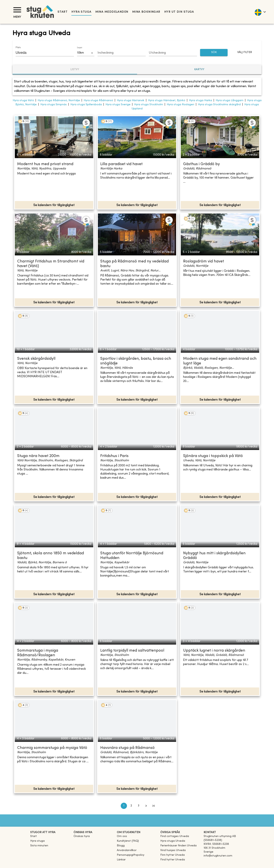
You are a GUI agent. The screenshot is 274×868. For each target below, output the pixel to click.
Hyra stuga (81, 12)
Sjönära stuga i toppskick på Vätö (213, 456)
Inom (80, 48)
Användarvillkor (127, 850)
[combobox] (42, 53)
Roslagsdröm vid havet (204, 262)
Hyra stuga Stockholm (149, 105)
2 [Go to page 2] (131, 806)
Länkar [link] (121, 860)
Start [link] (63, 12)
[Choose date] (122, 53)
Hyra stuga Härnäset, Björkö (167, 101)
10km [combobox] (80, 53)
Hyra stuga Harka (200, 101)
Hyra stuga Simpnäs (54, 105)
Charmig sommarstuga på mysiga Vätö (52, 748)
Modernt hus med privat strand (45, 164)
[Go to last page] (153, 806)
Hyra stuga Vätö (23, 101)
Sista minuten (39, 846)
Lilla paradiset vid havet (121, 164)
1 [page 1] (124, 806)
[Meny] (17, 10)
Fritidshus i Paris (114, 456)
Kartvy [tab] (199, 70)
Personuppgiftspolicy (131, 855)
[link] (175, 836)
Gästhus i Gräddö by (201, 164)
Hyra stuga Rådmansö (98, 101)
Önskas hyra (82, 836)
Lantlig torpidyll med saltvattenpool (132, 651)
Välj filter (245, 53)
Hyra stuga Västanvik (131, 101)
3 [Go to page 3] (139, 806)
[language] (260, 12)
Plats (18, 48)
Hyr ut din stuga (179, 12)
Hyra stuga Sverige (118, 105)
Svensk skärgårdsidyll (36, 359)
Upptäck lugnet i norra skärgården (214, 651)
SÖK (214, 53)
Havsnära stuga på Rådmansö (127, 748)
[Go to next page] (146, 806)
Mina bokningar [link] (146, 12)
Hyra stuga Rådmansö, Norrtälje (59, 101)
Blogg (121, 846)
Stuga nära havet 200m (38, 456)
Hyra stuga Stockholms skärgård (219, 105)
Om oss (122, 836)
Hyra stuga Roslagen (180, 105)
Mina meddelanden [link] (112, 12)
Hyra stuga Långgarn (230, 101)
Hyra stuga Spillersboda (86, 105)
